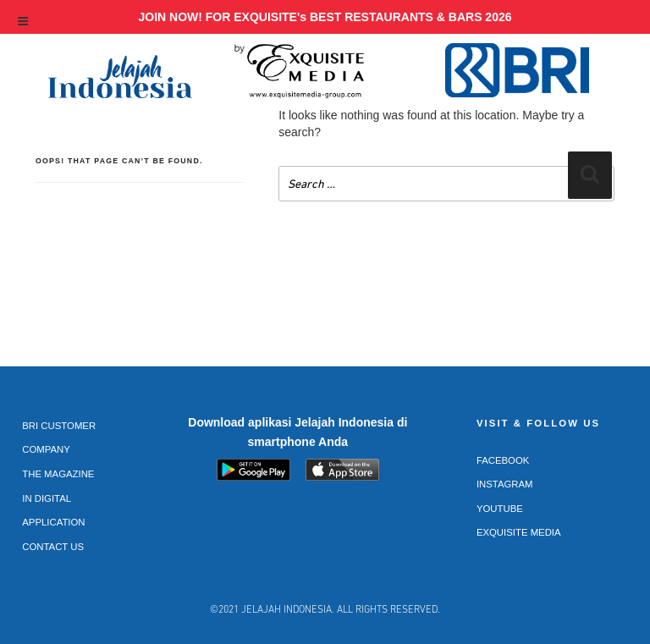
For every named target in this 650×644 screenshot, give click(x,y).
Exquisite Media (519, 532)
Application (53, 522)
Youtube (500, 509)
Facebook (503, 460)
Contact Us (53, 547)
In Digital (47, 498)
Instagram (505, 484)
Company (46, 449)
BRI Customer (59, 426)
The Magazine (58, 474)
